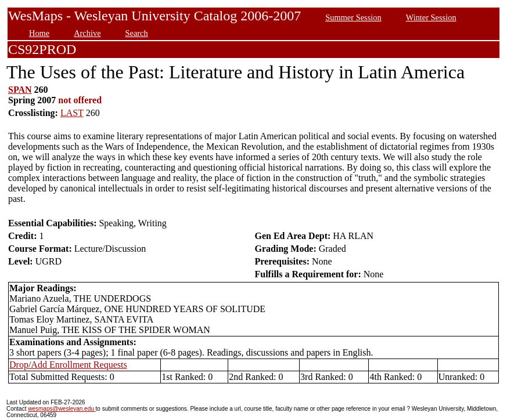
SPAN (20, 90)
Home (39, 33)
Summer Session (353, 17)
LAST (72, 113)
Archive (87, 33)
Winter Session (431, 17)
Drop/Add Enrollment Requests (68, 365)
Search (137, 33)
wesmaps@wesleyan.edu (62, 409)
